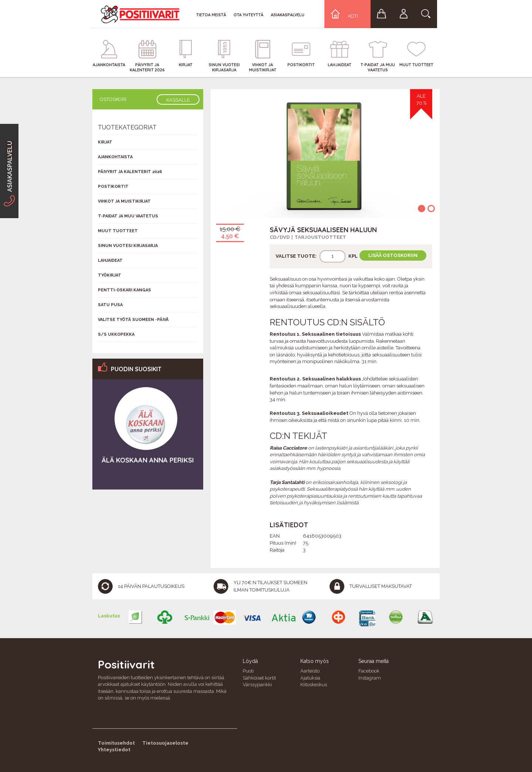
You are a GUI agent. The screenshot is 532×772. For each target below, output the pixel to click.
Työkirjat (110, 275)
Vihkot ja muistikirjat (124, 201)
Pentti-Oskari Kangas (125, 290)
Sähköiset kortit (259, 678)
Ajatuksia (310, 678)
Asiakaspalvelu (288, 15)
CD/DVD (280, 237)
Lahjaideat (110, 260)
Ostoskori (113, 99)
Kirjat (105, 142)
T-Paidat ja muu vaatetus (128, 216)
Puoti (248, 671)
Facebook (369, 671)
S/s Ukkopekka (116, 334)
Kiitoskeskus (314, 685)
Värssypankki (257, 685)
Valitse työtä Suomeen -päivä (133, 320)
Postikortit (113, 187)
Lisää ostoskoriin (393, 255)
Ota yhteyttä (248, 15)
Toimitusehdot (116, 743)
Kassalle (178, 100)
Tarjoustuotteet (320, 237)
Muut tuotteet (118, 231)
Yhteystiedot (114, 750)
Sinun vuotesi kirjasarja (128, 246)
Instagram (370, 678)
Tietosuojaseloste (165, 743)
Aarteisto (310, 671)
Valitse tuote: (296, 256)
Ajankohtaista (115, 157)
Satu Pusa (110, 305)
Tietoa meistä (211, 15)
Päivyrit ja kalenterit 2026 (130, 172)
